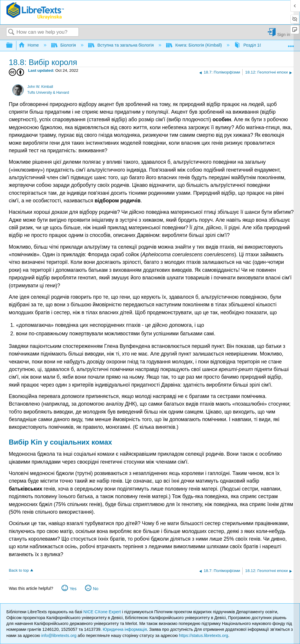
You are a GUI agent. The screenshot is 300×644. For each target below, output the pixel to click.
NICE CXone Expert (103, 612)
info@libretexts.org (59, 636)
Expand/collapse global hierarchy (13, 46)
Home (29, 45)
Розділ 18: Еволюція (259, 45)
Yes (73, 589)
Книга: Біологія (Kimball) (195, 45)
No (96, 589)
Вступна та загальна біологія (122, 45)
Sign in (284, 34)
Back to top (19, 570)
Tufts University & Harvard (48, 93)
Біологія (64, 45)
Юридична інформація (125, 629)
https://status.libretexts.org (204, 636)
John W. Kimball (40, 87)
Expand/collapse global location (291, 44)
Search (11, 32)
